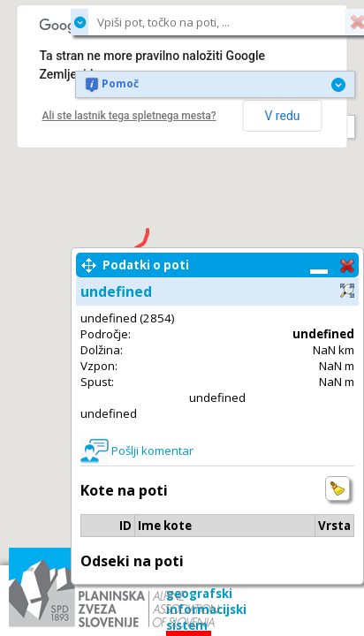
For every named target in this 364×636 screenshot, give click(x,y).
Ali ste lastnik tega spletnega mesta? (129, 116)
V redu (282, 116)
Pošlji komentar (152, 450)
